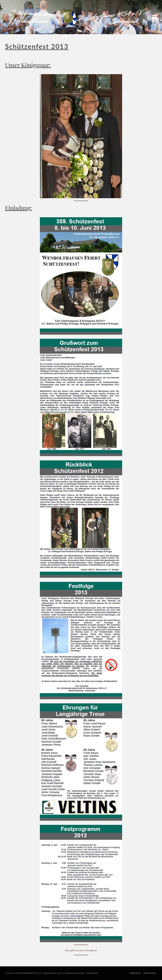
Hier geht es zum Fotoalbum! (81, 950)
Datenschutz (150, 973)
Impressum (135, 973)
